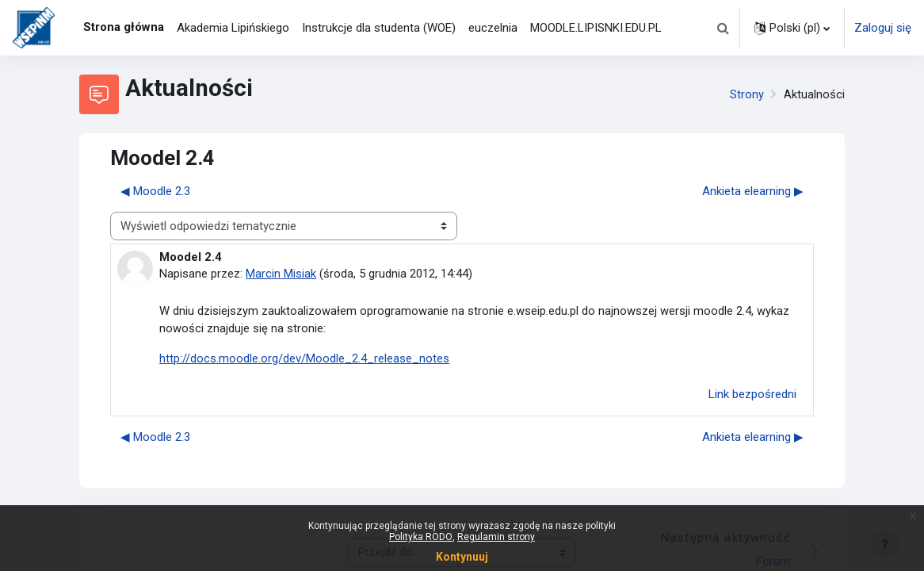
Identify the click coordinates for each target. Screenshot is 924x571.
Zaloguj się (883, 28)
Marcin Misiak (281, 274)
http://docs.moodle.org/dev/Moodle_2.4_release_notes (304, 359)
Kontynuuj (462, 557)
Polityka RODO (421, 537)
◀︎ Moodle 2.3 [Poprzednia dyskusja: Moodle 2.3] (155, 191)
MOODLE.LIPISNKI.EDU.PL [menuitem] (596, 28)
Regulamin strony (496, 537)
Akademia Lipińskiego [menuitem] (233, 28)
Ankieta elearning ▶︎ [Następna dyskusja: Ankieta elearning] (753, 191)
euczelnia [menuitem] (493, 28)
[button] (723, 28)
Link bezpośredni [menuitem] (752, 395)
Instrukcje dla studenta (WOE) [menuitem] (379, 28)
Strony (747, 94)
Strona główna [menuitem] (124, 27)
